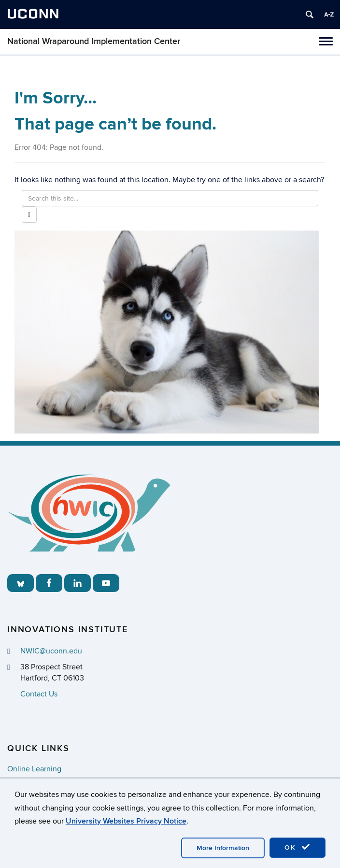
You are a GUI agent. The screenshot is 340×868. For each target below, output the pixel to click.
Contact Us (39, 694)
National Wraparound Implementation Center (94, 41)
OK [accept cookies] (297, 847)
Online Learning (34, 769)
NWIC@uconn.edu (51, 651)
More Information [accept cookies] (223, 848)
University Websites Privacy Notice (126, 821)
